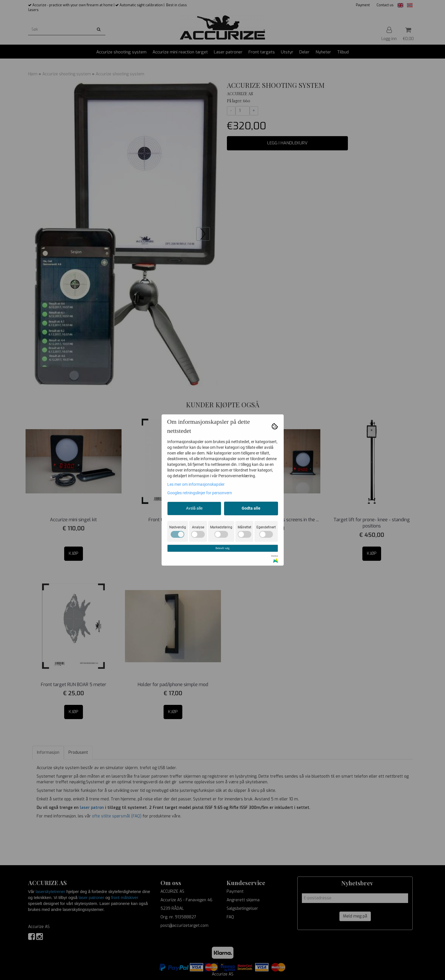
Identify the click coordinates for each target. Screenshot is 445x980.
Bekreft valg (223, 548)
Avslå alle (194, 508)
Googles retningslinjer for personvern (200, 493)
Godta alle (251, 508)
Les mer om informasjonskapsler (196, 484)
